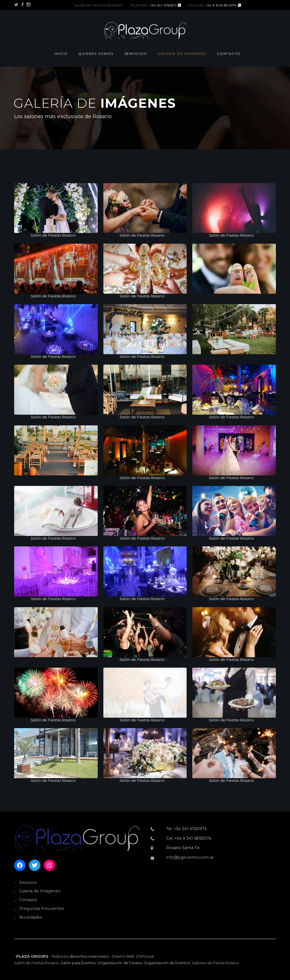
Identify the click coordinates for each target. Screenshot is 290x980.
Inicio (61, 54)
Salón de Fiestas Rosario (37, 963)
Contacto (229, 54)
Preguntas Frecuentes (42, 908)
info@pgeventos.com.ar (190, 857)
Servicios (136, 54)
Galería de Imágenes (182, 54)
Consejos (28, 900)
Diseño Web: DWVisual (133, 956)
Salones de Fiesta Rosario (215, 963)
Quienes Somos (96, 54)
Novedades (31, 917)
